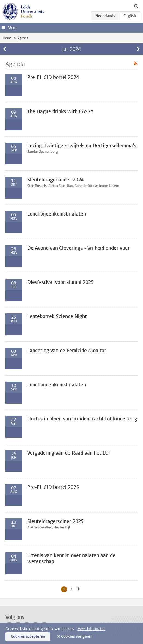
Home (7, 38)
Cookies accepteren (28, 636)
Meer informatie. (91, 629)
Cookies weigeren (77, 636)
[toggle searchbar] (136, 6)
